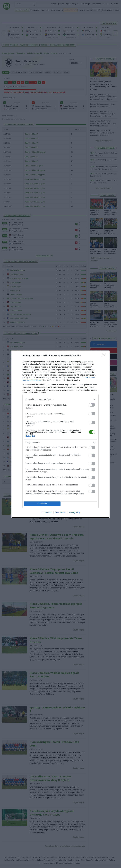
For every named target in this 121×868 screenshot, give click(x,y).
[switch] (92, 405)
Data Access (60, 513)
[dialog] (60, 434)
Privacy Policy (75, 513)
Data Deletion (46, 513)
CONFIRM (42, 504)
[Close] (104, 356)
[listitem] (60, 399)
